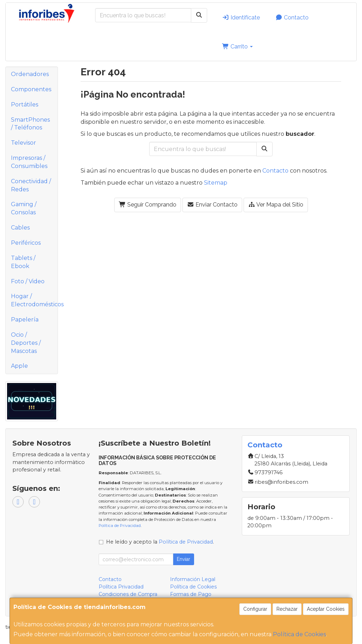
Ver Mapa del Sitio (276, 205)
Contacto (292, 18)
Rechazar (287, 609)
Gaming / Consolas (24, 208)
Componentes (31, 89)
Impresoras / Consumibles (29, 162)
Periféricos (26, 243)
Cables (20, 228)
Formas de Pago (191, 594)
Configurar (255, 609)
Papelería (25, 320)
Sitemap (216, 183)
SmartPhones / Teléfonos (30, 124)
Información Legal (193, 579)
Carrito (237, 47)
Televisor (24, 143)
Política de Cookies (299, 634)
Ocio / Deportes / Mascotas (26, 343)
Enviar (183, 559)
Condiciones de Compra (128, 594)
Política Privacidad (121, 587)
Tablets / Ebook (23, 262)
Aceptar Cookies (326, 609)
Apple (19, 366)
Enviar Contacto (212, 205)
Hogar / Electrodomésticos (34, 300)
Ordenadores (30, 74)
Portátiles (25, 105)
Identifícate (241, 18)
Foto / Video (28, 281)
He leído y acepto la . (160, 542)
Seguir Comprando (148, 205)
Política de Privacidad (120, 526)
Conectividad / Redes (31, 185)
